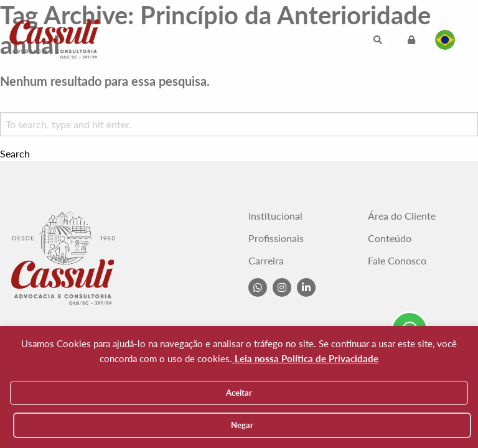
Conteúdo (390, 238)
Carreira (266, 261)
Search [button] (15, 154)
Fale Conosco (397, 261)
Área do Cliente (402, 216)
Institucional (275, 216)
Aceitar (239, 393)
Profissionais (276, 238)
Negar (242, 425)
